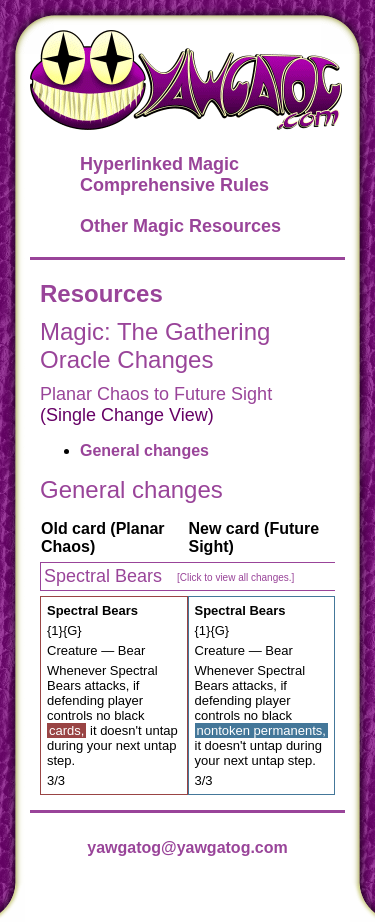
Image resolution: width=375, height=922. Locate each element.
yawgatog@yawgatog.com (187, 847)
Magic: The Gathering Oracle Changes (155, 345)
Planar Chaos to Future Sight (156, 394)
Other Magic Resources (180, 226)
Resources (101, 293)
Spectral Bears (169, 576)
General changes (144, 450)
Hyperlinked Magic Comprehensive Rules (174, 174)
